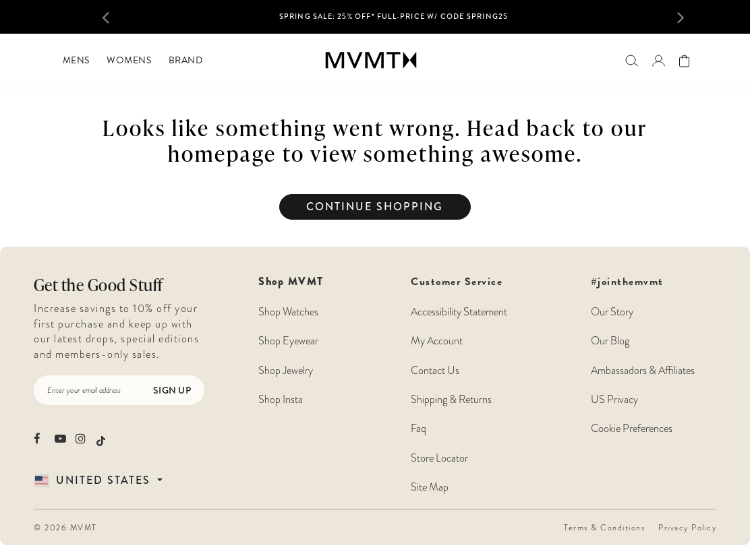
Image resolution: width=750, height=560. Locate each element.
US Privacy (614, 400)
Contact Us (435, 371)
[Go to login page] (658, 61)
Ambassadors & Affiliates (643, 371)
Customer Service (459, 384)
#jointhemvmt (627, 282)
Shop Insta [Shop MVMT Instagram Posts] (281, 400)
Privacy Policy (687, 528)
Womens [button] (129, 60)
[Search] (632, 60)
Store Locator (439, 458)
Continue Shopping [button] (375, 207)
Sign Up (172, 390)
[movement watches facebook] (39, 438)
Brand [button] (186, 60)
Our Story (612, 312)
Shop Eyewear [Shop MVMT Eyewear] (288, 341)
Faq (419, 429)
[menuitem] (76, 61)
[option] (394, 21)
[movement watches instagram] (81, 438)
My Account (437, 341)
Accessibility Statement (459, 312)
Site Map (430, 487)
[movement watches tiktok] (101, 440)
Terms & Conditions (604, 528)
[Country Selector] (114, 480)
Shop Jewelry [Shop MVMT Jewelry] (286, 371)
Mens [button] (76, 60)
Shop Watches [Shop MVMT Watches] (288, 312)
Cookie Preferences (632, 429)
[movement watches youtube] (60, 438)
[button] (116, 17)
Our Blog (610, 341)
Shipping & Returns (451, 400)
